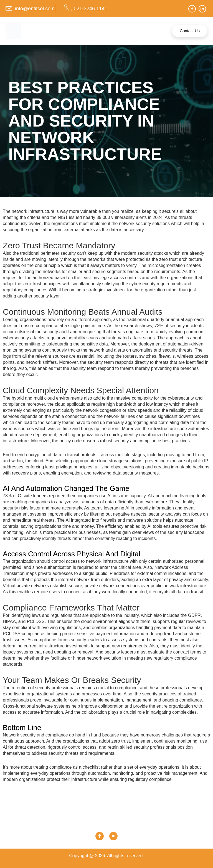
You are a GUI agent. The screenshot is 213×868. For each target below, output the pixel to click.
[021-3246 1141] (68, 8)
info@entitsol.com (35, 9)
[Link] (113, 836)
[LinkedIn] (202, 9)
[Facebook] (192, 9)
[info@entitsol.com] (9, 8)
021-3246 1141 (91, 9)
